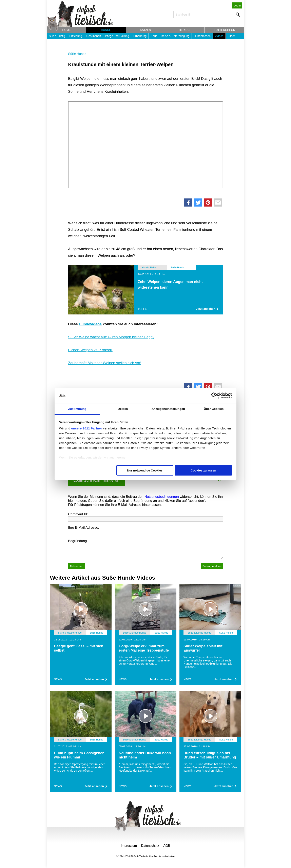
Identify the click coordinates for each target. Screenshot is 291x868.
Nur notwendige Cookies (145, 470)
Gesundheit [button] (94, 36)
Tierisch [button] (185, 30)
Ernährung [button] (140, 36)
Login (237, 5)
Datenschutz (150, 846)
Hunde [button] (106, 30)
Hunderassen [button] (202, 36)
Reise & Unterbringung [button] (175, 36)
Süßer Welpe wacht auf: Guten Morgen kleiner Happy (111, 337)
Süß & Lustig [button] (57, 36)
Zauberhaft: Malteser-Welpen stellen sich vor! (105, 363)
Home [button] (66, 30)
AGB (167, 846)
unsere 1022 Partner (87, 428)
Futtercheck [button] (225, 30)
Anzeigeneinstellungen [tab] (168, 409)
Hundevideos (90, 324)
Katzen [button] (145, 30)
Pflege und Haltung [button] (117, 36)
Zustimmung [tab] (77, 409)
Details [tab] (123, 409)
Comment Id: (78, 514)
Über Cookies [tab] (214, 409)
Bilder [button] (231, 36)
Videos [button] (219, 36)
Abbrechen (76, 566)
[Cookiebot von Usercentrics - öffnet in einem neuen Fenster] (214, 396)
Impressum (129, 846)
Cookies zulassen (203, 470)
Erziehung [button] (76, 36)
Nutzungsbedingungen (162, 497)
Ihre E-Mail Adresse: (84, 528)
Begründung (77, 541)
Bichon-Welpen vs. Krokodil (90, 350)
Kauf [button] (154, 36)
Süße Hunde (77, 54)
